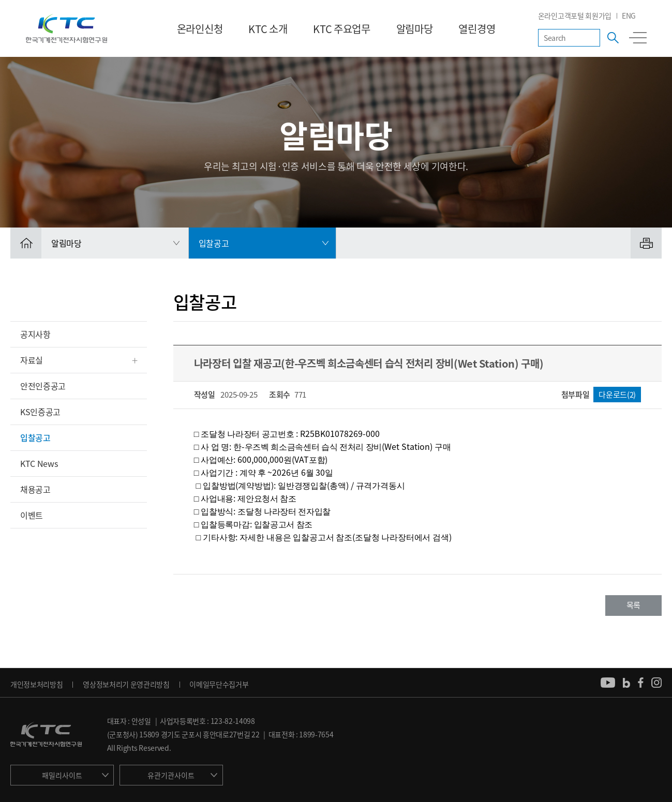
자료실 (32, 360)
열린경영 (477, 29)
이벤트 (32, 515)
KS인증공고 (40, 412)
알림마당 (415, 29)
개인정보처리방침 (36, 684)
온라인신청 (200, 29)
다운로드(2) (617, 395)
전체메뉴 (638, 38)
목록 (633, 605)
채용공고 (35, 489)
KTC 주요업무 (341, 29)
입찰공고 (35, 437)
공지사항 (35, 334)
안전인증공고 (43, 386)
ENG (629, 16)
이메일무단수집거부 (219, 684)
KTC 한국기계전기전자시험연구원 (66, 28)
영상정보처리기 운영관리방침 (126, 684)
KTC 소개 (268, 29)
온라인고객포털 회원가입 (575, 16)
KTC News (39, 463)
